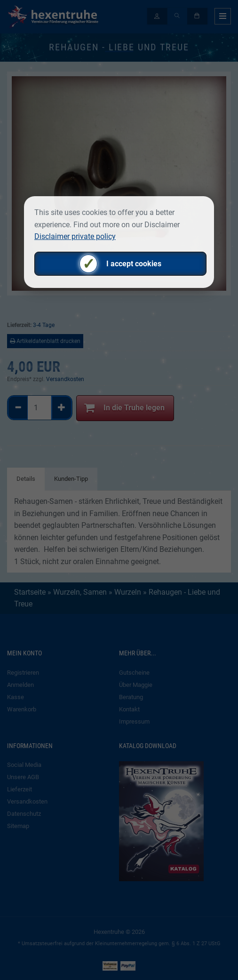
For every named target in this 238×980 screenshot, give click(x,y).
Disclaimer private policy (75, 236)
